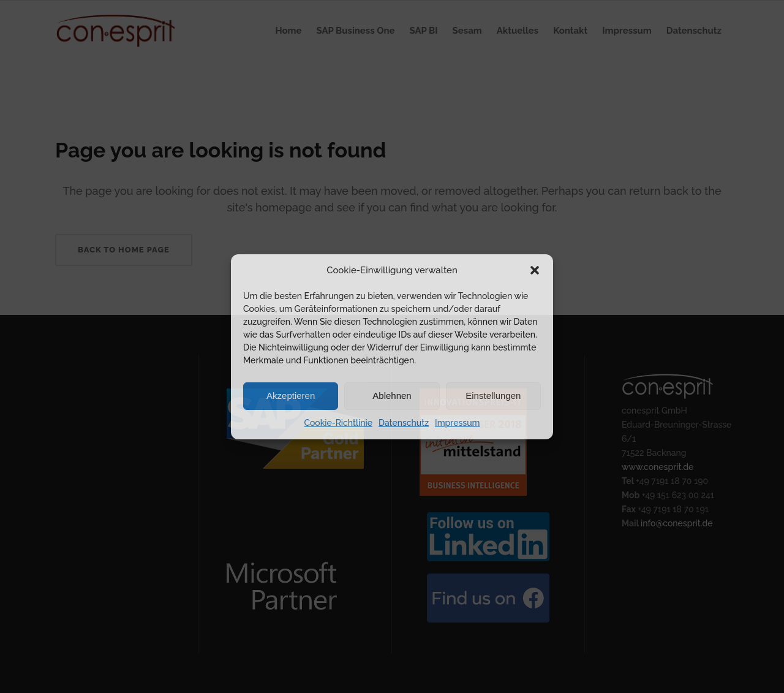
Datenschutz (404, 423)
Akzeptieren (291, 396)
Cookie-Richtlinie (338, 423)
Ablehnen (392, 396)
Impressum (458, 423)
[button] (535, 270)
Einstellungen (493, 396)
